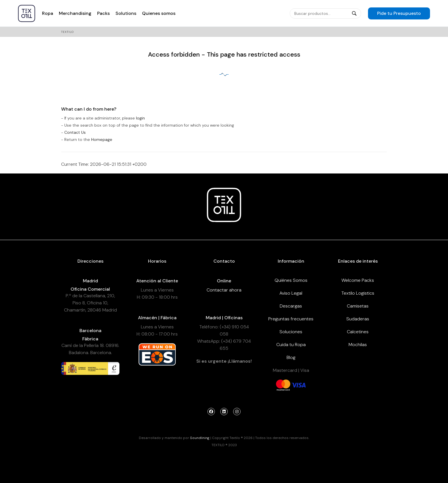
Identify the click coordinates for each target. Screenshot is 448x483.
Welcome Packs (358, 280)
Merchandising (75, 13)
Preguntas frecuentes (291, 319)
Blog (291, 357)
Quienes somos (159, 13)
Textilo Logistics (358, 293)
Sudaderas (358, 319)
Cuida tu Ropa (291, 345)
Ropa (48, 13)
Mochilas (358, 345)
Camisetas (358, 306)
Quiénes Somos (291, 280)
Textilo (67, 32)
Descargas (291, 306)
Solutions (126, 13)
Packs (103, 13)
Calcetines (358, 332)
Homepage (102, 139)
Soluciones (291, 332)
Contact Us (75, 132)
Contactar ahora (224, 290)
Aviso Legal (291, 293)
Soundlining (200, 438)
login (140, 118)
